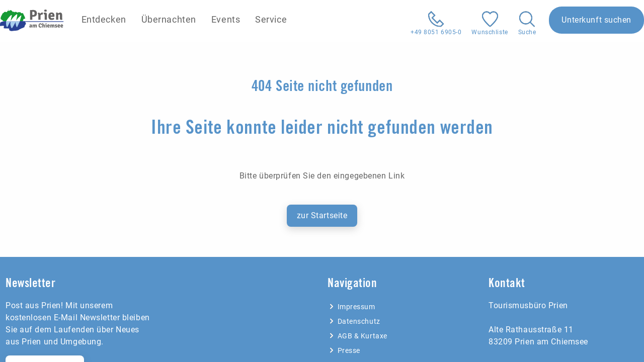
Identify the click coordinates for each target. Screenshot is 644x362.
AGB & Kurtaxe (357, 336)
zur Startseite (322, 215)
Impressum (351, 307)
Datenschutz (354, 321)
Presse (344, 350)
